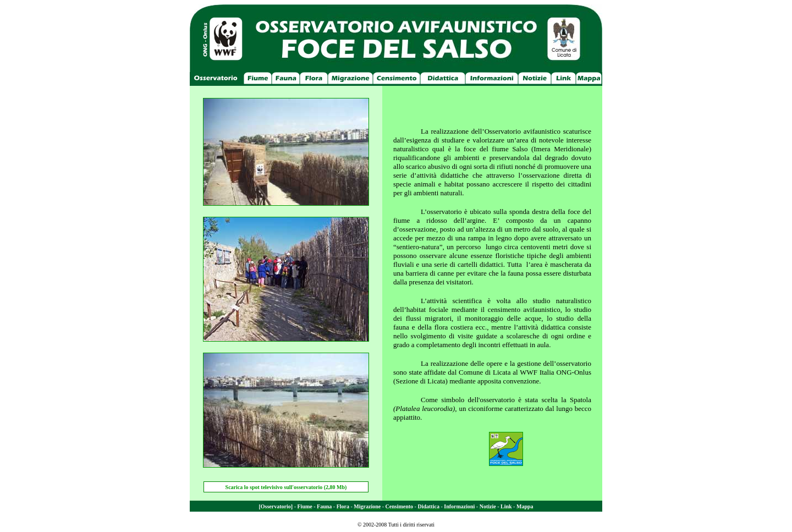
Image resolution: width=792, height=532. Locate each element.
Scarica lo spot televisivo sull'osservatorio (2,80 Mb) (286, 487)
